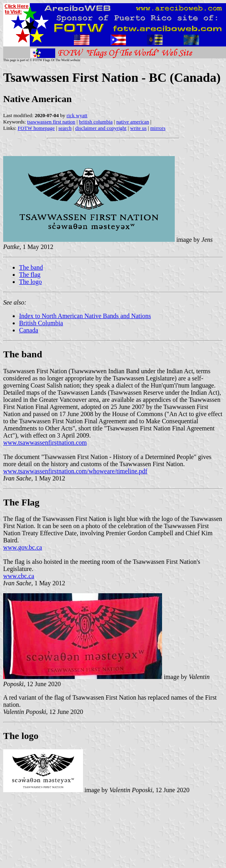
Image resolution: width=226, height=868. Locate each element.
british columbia (96, 122)
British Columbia (41, 323)
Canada (29, 330)
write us (139, 128)
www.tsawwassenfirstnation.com (45, 443)
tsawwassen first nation (51, 122)
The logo (30, 282)
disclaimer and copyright (101, 128)
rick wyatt (77, 115)
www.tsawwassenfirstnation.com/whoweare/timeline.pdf (75, 471)
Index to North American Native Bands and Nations (85, 316)
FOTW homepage (36, 128)
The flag (30, 275)
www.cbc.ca (19, 576)
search (65, 128)
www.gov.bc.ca (23, 547)
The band (31, 267)
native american (133, 122)
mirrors (158, 128)
